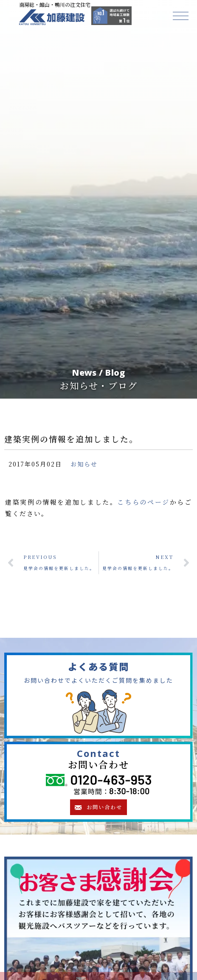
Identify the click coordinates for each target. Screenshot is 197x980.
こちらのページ (143, 502)
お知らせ (84, 464)
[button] (181, 16)
